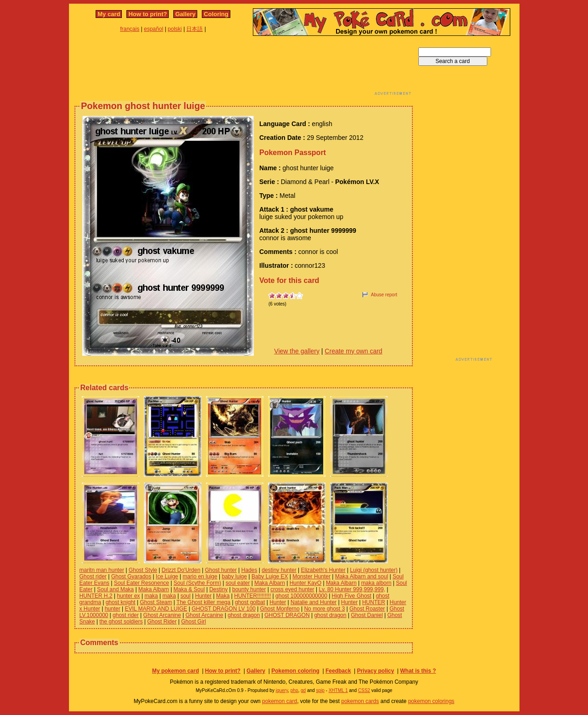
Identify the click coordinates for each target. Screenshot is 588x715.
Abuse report (384, 295)
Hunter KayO (305, 583)
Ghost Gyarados (131, 577)
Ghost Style (143, 570)
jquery (282, 690)
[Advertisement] (244, 68)
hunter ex (128, 596)
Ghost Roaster (367, 609)
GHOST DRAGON (287, 615)
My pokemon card (176, 671)
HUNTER (374, 602)
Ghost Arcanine (162, 615)
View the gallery (297, 351)
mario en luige (200, 577)
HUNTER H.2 (96, 596)
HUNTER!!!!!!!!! (252, 596)
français (130, 29)
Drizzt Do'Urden (181, 570)
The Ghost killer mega (203, 602)
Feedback (338, 671)
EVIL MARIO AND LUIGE (156, 609)
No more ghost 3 (324, 609)
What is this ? (418, 671)
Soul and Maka (115, 589)
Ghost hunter (221, 570)
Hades (249, 570)
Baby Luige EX (270, 577)
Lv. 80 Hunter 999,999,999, (352, 589)
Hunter (203, 596)
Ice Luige (167, 577)
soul (185, 596)
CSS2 (364, 690)
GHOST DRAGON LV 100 (224, 609)
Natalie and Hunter (314, 602)
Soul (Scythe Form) (197, 583)
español (154, 29)
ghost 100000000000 (301, 596)
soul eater (238, 583)
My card (109, 14)
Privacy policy (375, 671)
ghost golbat (250, 602)
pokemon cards (360, 701)
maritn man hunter (102, 570)
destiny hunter (279, 570)
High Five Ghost (352, 596)
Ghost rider (93, 577)
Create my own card (353, 351)
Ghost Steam (156, 602)
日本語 (194, 29)
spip (320, 690)
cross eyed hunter (292, 589)
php (294, 690)
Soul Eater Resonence (142, 583)
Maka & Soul (189, 589)
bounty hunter (249, 589)
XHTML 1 (338, 690)
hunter (113, 609)
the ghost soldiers (121, 622)
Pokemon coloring (295, 671)
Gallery (185, 14)
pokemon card (280, 701)
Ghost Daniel (367, 615)
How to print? (148, 14)
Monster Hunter (311, 577)
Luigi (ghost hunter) (374, 570)
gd (303, 690)
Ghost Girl (194, 622)
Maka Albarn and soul (362, 577)
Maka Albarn (270, 583)
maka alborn (376, 583)
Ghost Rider (162, 622)
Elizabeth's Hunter (323, 570)
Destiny (218, 589)
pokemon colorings (431, 701)
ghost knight (121, 602)
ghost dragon (244, 615)
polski (175, 29)
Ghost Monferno (280, 609)
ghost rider (126, 615)
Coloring (216, 14)
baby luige (235, 577)
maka (151, 596)
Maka (223, 596)
